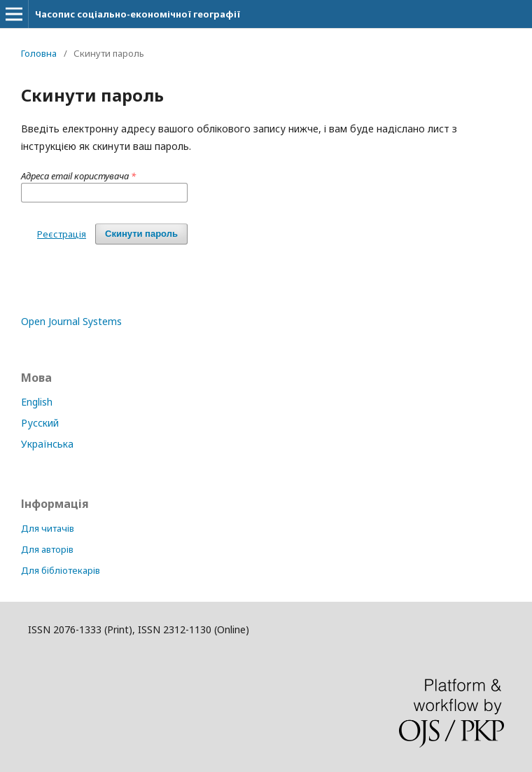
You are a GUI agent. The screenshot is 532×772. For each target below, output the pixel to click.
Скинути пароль (141, 234)
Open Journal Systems (71, 321)
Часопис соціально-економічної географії (138, 14)
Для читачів (48, 528)
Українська (47, 444)
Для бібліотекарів (61, 570)
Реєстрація (62, 234)
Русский (40, 423)
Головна (39, 53)
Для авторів (47, 549)
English (37, 402)
